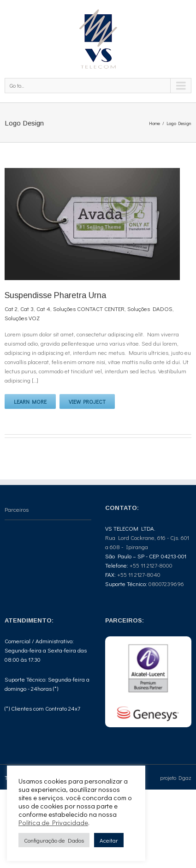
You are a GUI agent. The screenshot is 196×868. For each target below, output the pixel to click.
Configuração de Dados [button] (54, 840)
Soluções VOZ (22, 318)
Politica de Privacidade (53, 823)
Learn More (30, 401)
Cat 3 (27, 308)
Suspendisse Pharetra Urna (55, 295)
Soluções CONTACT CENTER (89, 308)
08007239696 (166, 584)
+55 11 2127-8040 (139, 574)
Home (154, 123)
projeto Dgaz (176, 778)
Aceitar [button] (109, 840)
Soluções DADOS (150, 308)
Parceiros (17, 509)
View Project (87, 401)
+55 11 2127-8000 (151, 565)
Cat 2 (11, 308)
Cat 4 (43, 308)
